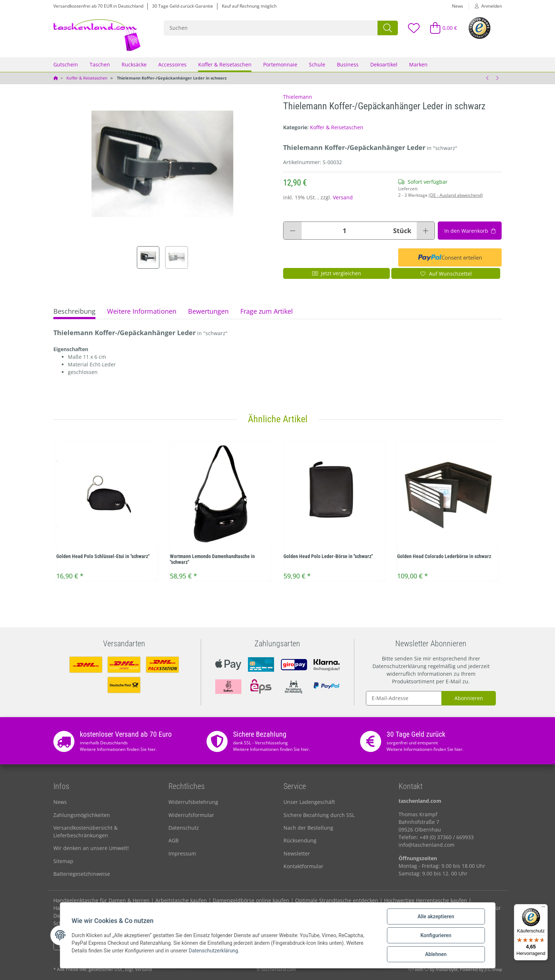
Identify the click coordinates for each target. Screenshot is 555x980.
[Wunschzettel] (414, 28)
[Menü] (543, 908)
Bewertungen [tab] (208, 311)
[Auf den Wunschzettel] (446, 273)
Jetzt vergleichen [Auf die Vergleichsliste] (337, 273)
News (458, 6)
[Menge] (344, 231)
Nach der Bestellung (308, 828)
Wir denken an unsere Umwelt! (91, 848)
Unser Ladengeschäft (309, 802)
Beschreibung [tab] (74, 311)
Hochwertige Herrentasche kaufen (426, 900)
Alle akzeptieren (436, 916)
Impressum (182, 853)
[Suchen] (271, 28)
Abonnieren (469, 698)
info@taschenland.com (427, 845)
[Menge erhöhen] (426, 231)
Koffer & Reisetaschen (337, 127)
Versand (343, 197)
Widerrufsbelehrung (193, 802)
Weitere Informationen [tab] (142, 311)
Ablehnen (436, 954)
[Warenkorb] (440, 28)
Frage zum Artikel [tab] (267, 311)
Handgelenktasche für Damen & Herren (101, 900)
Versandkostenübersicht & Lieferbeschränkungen (85, 831)
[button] (485, 6)
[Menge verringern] (293, 231)
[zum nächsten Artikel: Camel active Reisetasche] (497, 78)
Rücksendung (300, 840)
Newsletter (297, 853)
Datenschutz (184, 828)
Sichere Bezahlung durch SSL (319, 815)
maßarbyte (447, 969)
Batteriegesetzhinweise (82, 874)
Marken (418, 64)
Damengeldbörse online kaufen (251, 900)
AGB (174, 840)
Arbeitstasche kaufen (181, 900)
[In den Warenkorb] (470, 231)
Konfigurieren (436, 935)
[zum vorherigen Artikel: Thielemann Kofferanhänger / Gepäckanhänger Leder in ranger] (488, 78)
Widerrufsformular (191, 815)
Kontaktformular (303, 866)
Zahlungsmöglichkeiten (82, 815)
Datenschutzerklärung (399, 666)
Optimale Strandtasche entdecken (337, 900)
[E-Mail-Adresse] (404, 698)
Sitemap (63, 861)
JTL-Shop (493, 969)
